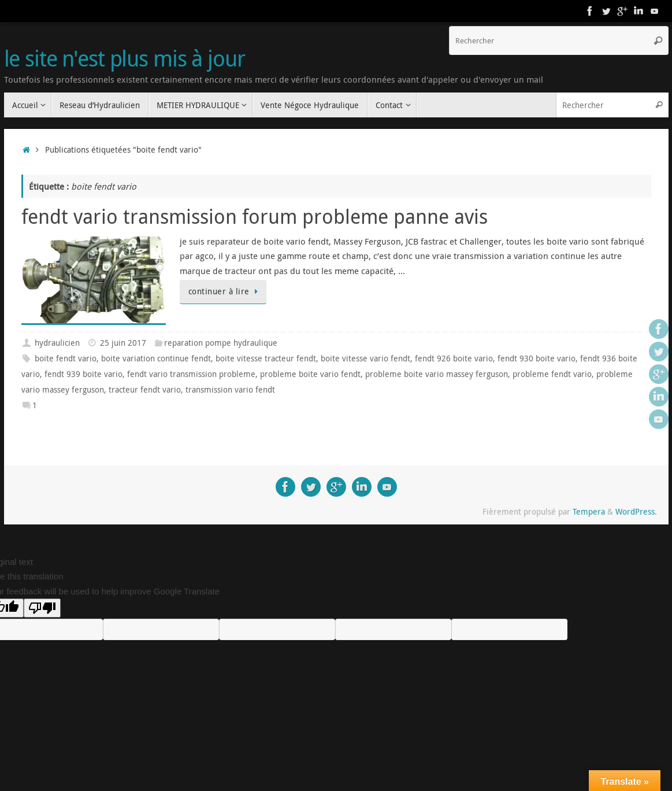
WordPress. (636, 512)
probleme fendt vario (552, 374)
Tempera (589, 512)
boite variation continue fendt (156, 358)
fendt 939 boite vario (83, 374)
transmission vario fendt (230, 390)
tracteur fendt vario (145, 390)
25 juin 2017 (123, 343)
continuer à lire (225, 291)
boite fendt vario (66, 358)
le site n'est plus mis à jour (125, 58)
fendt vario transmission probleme (191, 374)
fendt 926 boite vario (454, 358)
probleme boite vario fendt (310, 374)
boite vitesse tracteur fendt (266, 358)
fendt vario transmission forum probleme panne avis (255, 216)
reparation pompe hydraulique (221, 343)
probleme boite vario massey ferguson (437, 374)
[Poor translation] (42, 608)
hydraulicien (57, 343)
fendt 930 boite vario (537, 358)
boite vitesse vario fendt (365, 358)
